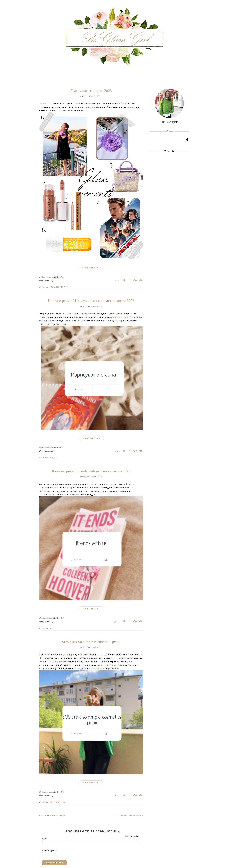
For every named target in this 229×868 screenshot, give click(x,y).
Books (53, 458)
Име (44, 839)
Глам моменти (58, 287)
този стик (99, 669)
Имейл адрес (50, 851)
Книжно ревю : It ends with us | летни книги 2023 (91, 471)
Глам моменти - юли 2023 (91, 91)
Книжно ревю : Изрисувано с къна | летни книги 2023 (91, 301)
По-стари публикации (128, 816)
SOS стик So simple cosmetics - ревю (91, 642)
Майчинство (57, 802)
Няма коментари (47, 280)
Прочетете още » (91, 268)
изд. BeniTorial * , (123, 317)
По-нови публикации (53, 816)
